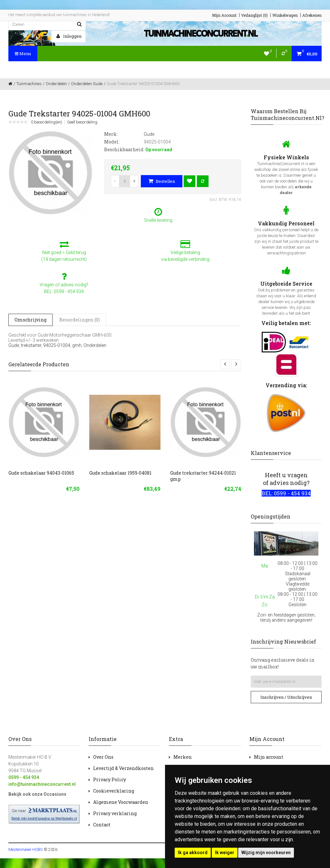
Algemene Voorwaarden (121, 802)
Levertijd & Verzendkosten (123, 768)
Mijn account (269, 757)
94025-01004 (57, 345)
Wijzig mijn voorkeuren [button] (266, 853)
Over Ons (103, 757)
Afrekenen (312, 15)
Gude (14, 345)
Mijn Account (224, 15)
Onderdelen (95, 345)
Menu (23, 54)
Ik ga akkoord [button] (193, 853)
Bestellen (162, 181)
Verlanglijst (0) (254, 15)
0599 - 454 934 (24, 777)
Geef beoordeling (82, 122)
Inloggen (69, 36)
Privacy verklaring (115, 813)
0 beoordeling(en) (47, 122)
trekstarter (31, 345)
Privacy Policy (110, 779)
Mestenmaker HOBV (26, 850)
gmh (77, 345)
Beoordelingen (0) (80, 320)
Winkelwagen (285, 15)
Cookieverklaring (114, 791)
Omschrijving (30, 320)
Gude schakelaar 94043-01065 (41, 473)
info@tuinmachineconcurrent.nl (42, 784)
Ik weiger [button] (225, 853)
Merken (183, 757)
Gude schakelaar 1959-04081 (120, 473)
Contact (102, 825)
